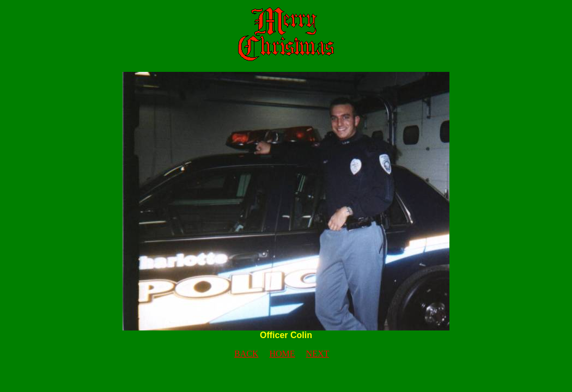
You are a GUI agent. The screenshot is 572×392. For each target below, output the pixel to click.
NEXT (318, 354)
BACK (246, 354)
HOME (282, 354)
